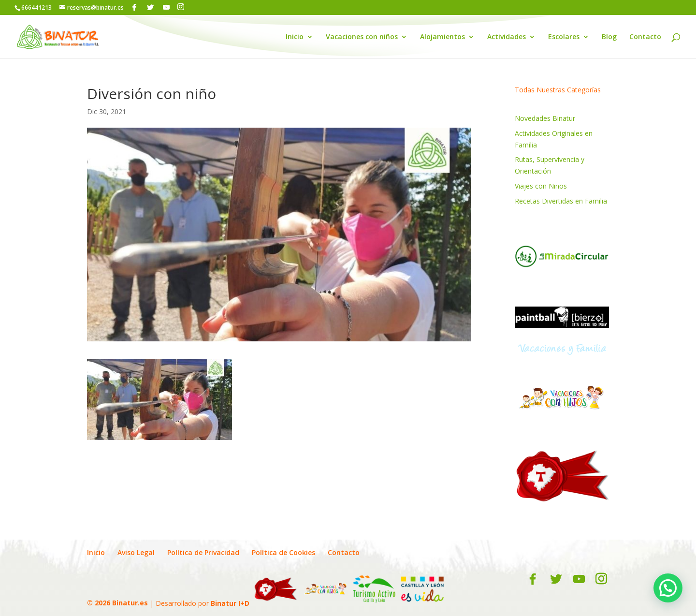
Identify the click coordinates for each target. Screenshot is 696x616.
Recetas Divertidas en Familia (561, 201)
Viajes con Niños (541, 186)
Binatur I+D (230, 603)
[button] (668, 588)
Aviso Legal (136, 552)
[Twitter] (150, 7)
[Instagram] (181, 7)
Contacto (645, 37)
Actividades (507, 37)
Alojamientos (442, 37)
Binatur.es (130, 603)
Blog (609, 37)
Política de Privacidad (203, 552)
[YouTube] (166, 7)
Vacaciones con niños (362, 37)
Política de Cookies (283, 552)
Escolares (564, 37)
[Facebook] (134, 7)
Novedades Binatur (545, 118)
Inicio (295, 37)
